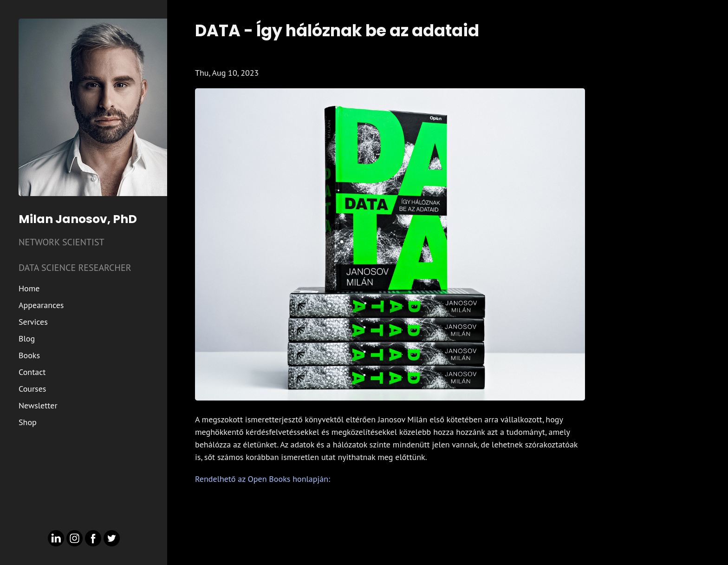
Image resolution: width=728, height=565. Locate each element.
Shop (28, 422)
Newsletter (38, 405)
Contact (32, 372)
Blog (27, 338)
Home (29, 288)
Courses (32, 389)
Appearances (41, 305)
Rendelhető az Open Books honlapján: (263, 479)
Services (33, 322)
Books (29, 355)
